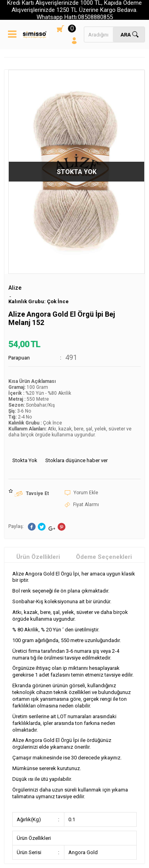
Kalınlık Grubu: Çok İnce (39, 301)
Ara (126, 35)
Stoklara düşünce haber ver (76, 460)
